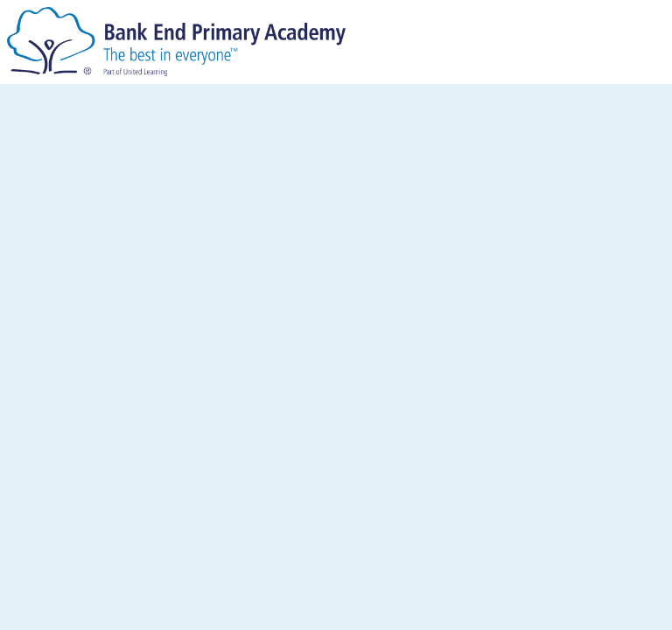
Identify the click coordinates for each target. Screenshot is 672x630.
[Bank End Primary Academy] (176, 41)
